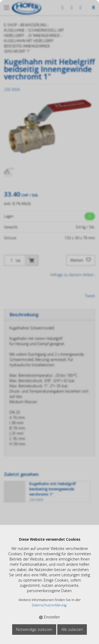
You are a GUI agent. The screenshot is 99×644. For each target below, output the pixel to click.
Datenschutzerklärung (49, 605)
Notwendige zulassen (34, 629)
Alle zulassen (72, 629)
